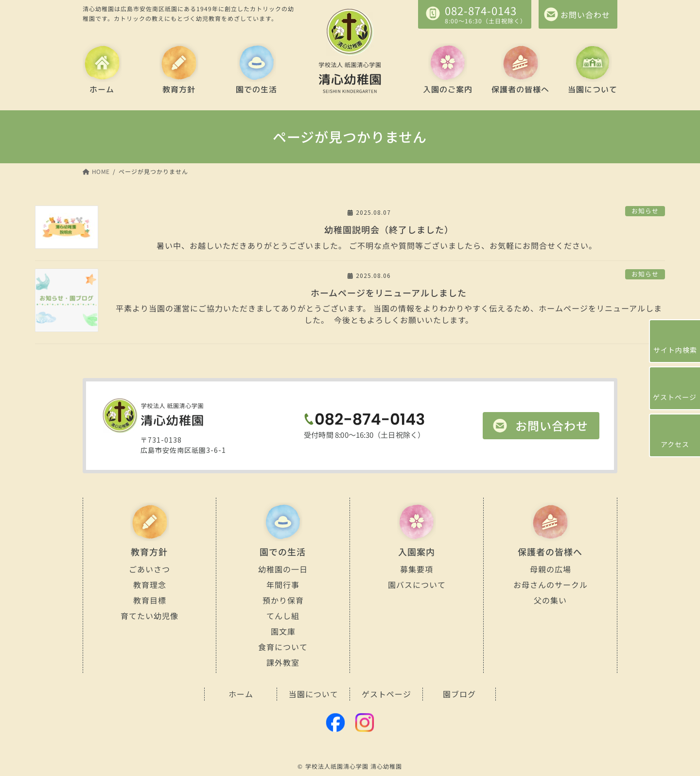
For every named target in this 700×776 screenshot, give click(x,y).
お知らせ (645, 211)
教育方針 (178, 89)
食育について (283, 647)
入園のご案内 (448, 89)
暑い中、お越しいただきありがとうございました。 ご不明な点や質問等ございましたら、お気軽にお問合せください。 (389, 245)
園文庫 (283, 631)
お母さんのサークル (550, 585)
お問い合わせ (552, 425)
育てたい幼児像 (149, 616)
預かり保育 (283, 600)
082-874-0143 (481, 10)
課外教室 (283, 662)
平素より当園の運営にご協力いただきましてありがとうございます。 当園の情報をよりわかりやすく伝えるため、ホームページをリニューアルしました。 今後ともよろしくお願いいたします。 (389, 314)
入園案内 (417, 552)
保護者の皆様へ (520, 89)
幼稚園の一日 (283, 569)
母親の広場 (550, 569)
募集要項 (417, 569)
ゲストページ (386, 694)
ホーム (102, 89)
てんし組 (283, 616)
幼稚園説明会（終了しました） (389, 229)
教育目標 (149, 600)
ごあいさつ (149, 569)
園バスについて (416, 585)
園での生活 (256, 89)
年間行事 (283, 585)
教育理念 (149, 585)
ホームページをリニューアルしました (389, 293)
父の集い (550, 600)
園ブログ (459, 694)
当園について (593, 89)
